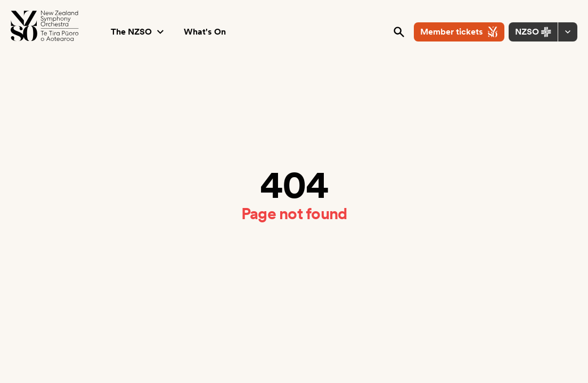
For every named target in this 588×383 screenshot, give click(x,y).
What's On (205, 32)
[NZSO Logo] (45, 26)
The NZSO (139, 32)
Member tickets (459, 32)
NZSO (533, 32)
